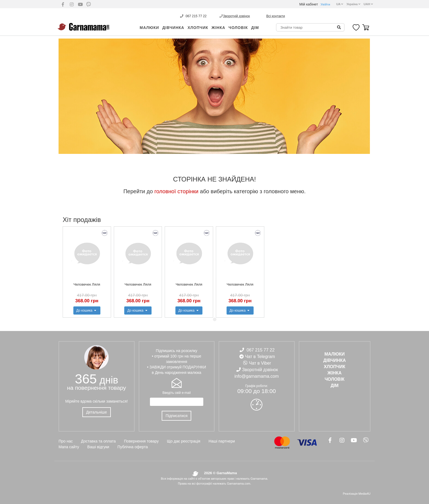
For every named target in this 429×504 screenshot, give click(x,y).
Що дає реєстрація (184, 441)
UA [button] (340, 4)
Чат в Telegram (260, 357)
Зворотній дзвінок (236, 16)
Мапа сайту (69, 447)
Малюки (150, 28)
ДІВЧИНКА (173, 28)
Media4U (364, 494)
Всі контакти (276, 16)
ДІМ (255, 28)
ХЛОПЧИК (198, 28)
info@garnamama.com (257, 376)
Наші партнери (222, 441)
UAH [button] (368, 4)
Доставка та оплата (98, 441)
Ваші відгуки (98, 447)
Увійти (325, 4)
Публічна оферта (133, 447)
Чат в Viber (260, 363)
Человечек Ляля (87, 284)
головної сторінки (176, 191)
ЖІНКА (218, 28)
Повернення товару (141, 441)
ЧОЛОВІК (238, 28)
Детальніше (97, 412)
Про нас (66, 441)
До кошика (87, 310)
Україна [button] (353, 4)
